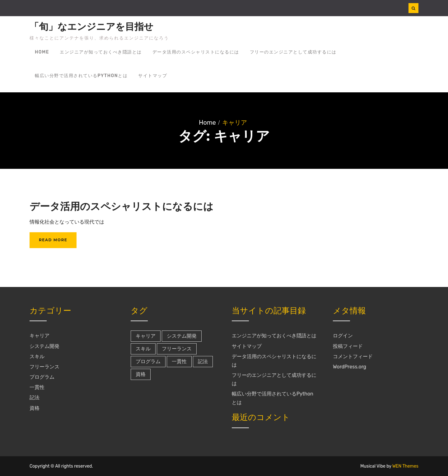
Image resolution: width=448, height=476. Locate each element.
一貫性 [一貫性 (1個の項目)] (179, 361)
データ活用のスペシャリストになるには (196, 52)
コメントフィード (353, 356)
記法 (35, 397)
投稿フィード (348, 346)
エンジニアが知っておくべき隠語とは (101, 52)
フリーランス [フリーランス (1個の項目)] (177, 349)
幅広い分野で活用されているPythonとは (81, 76)
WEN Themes (405, 466)
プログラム (42, 377)
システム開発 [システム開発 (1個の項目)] (182, 336)
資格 (35, 408)
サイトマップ (153, 76)
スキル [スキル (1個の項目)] (143, 349)
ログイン (343, 336)
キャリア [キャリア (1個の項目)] (146, 336)
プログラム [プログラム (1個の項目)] (148, 361)
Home (42, 52)
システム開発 (44, 346)
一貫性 (37, 387)
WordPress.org (350, 367)
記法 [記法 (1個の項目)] (203, 361)
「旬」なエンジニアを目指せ (91, 27)
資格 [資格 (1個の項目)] (141, 374)
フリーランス (44, 367)
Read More (53, 240)
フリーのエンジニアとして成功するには (293, 52)
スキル (37, 356)
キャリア (40, 336)
